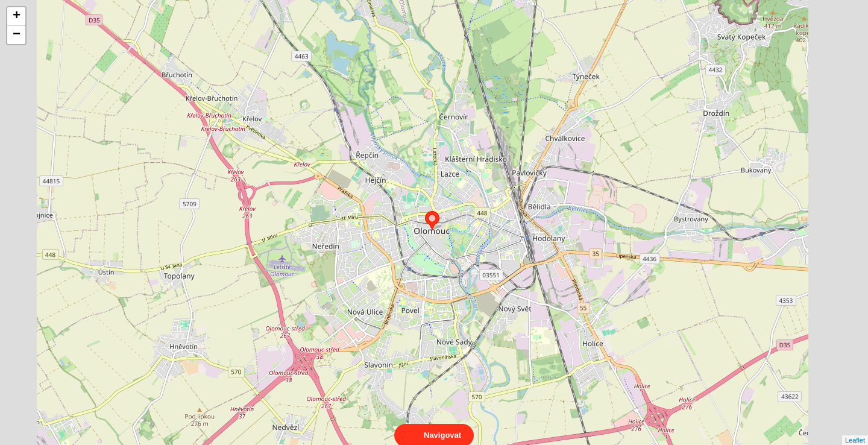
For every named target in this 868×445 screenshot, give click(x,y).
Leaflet (855, 429)
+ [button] (17, 16)
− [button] (17, 35)
